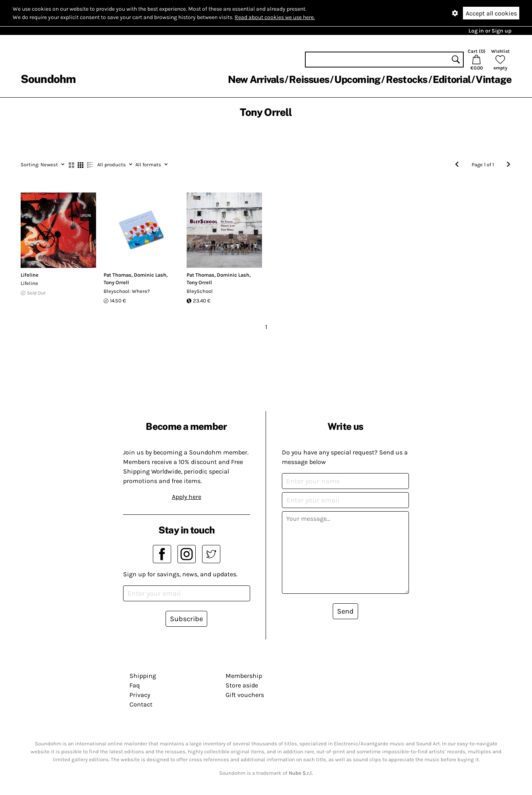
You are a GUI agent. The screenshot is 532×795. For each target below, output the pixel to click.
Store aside (242, 685)
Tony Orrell (116, 282)
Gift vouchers (245, 695)
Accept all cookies (491, 13)
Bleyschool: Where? (127, 291)
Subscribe (186, 619)
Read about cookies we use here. (275, 17)
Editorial (452, 79)
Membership (244, 676)
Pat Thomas (118, 275)
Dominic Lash (150, 275)
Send (345, 611)
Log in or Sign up (490, 31)
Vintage (493, 79)
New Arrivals (256, 79)
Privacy (140, 695)
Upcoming (357, 79)
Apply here (187, 497)
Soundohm (48, 79)
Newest (42, 165)
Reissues (309, 79)
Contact (141, 704)
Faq (135, 685)
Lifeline (30, 275)
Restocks (407, 79)
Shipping (143, 676)
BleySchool (200, 291)
